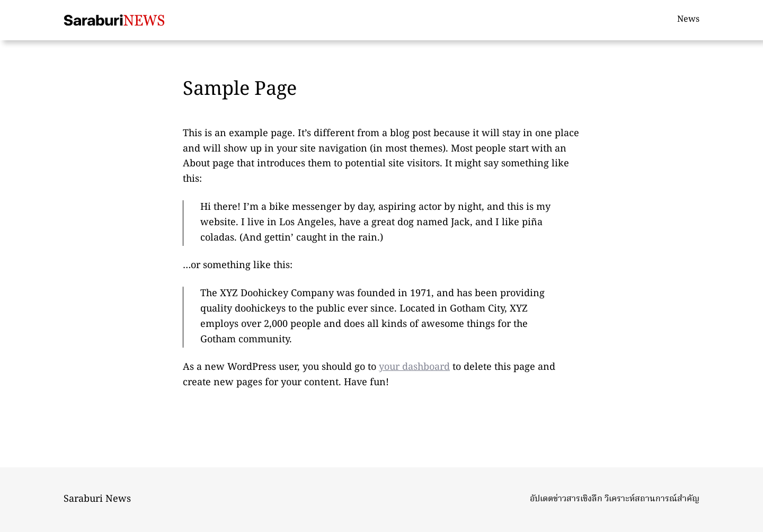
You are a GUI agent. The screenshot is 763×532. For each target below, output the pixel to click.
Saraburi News (97, 499)
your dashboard (414, 367)
